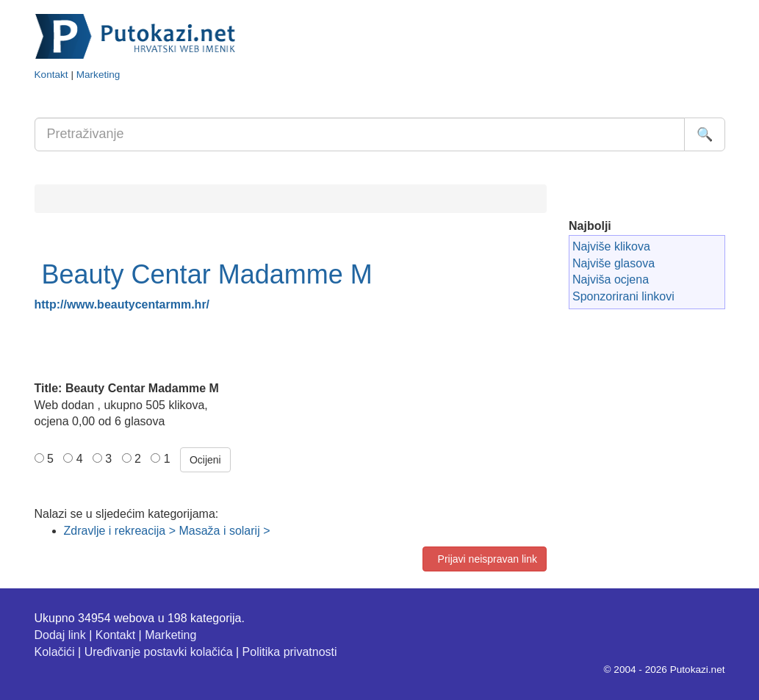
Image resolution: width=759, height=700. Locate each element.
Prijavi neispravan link (485, 559)
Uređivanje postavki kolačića (159, 652)
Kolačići (55, 652)
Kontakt (51, 75)
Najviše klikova (611, 246)
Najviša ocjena (611, 279)
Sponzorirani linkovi (623, 296)
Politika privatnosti (290, 652)
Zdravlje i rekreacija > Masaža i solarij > (167, 531)
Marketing (98, 75)
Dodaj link (60, 635)
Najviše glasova (614, 263)
